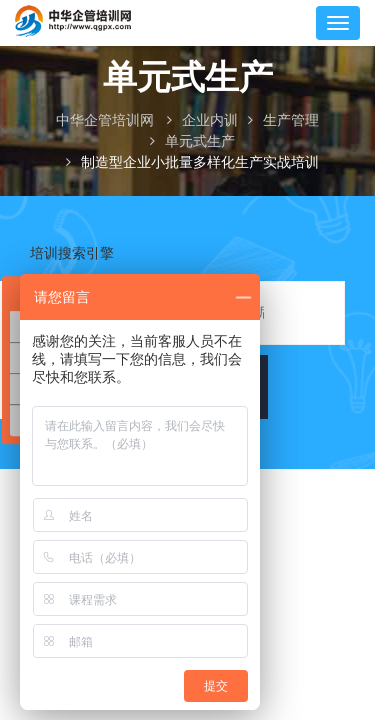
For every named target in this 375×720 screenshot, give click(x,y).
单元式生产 (200, 141)
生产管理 (291, 120)
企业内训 (210, 120)
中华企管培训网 (105, 120)
